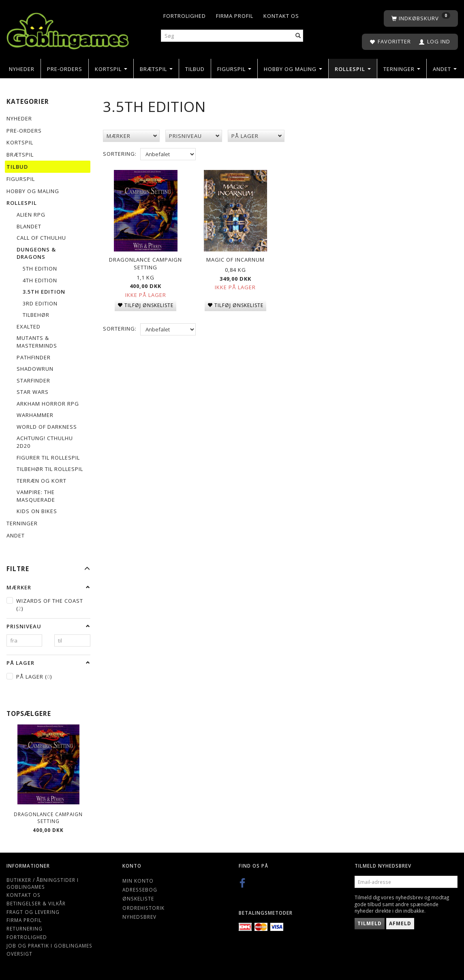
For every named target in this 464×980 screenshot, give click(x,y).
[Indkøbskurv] (421, 18)
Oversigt (19, 954)
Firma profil (235, 16)
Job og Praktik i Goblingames (49, 946)
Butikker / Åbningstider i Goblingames (43, 883)
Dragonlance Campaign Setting (48, 818)
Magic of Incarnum (235, 258)
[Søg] (298, 36)
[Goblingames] (68, 29)
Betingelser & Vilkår (36, 903)
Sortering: (120, 154)
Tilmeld (370, 923)
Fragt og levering (33, 912)
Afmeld (400, 923)
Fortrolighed (185, 16)
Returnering (25, 928)
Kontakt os (281, 16)
